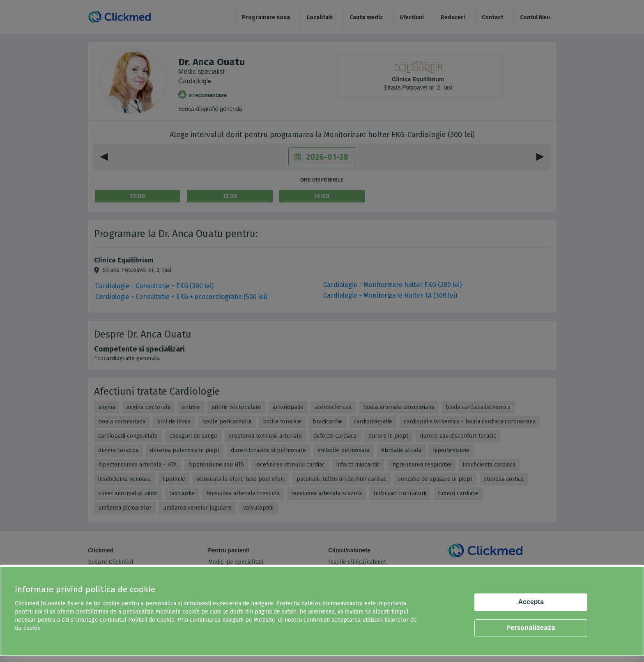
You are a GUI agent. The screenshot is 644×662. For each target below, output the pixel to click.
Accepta (531, 602)
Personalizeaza (531, 628)
